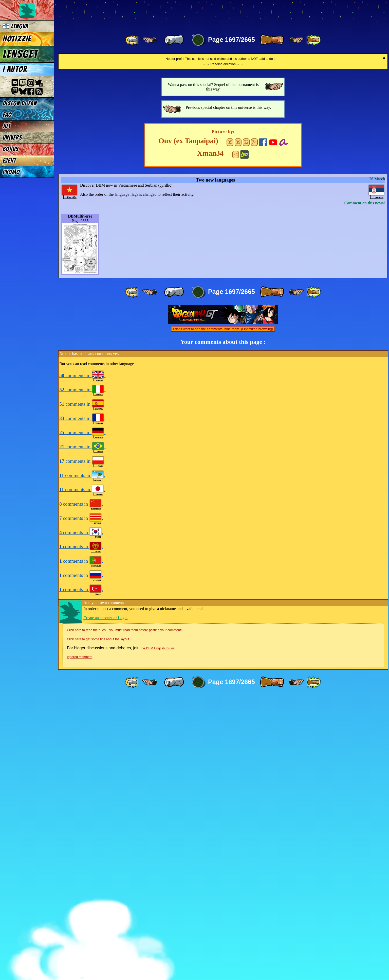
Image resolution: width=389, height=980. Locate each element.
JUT (7, 126)
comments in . (82, 659)
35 (230, 426)
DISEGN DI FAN (20, 103)
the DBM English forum (157, 932)
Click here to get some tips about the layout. (98, 923)
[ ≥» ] (297, 40)
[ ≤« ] (150, 40)
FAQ (7, 115)
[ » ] (272, 40)
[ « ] (174, 40)
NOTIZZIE (17, 39)
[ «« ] (133, 40)
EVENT (10, 161)
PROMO (11, 172)
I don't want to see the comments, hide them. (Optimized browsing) (223, 613)
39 (238, 426)
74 (254, 426)
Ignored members (80, 941)
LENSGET (21, 54)
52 (246, 426)
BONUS (11, 149)
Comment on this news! (365, 487)
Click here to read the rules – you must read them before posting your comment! (124, 914)
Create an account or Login (105, 902)
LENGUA (16, 26)
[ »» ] (313, 40)
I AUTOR (15, 69)
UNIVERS (13, 138)
